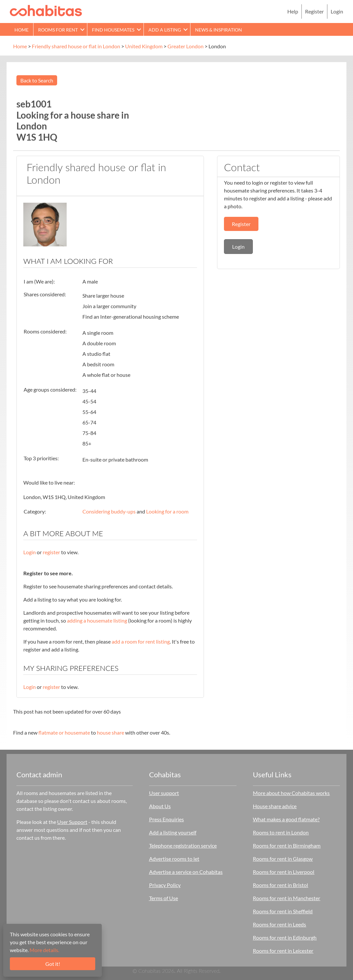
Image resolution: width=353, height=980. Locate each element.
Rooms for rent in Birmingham (287, 845)
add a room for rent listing (141, 641)
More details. (44, 950)
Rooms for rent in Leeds (279, 924)
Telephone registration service (183, 845)
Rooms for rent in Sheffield (283, 911)
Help (293, 11)
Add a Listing (165, 30)
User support (164, 793)
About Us (160, 806)
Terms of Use (164, 898)
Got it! (53, 964)
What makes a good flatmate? (286, 819)
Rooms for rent (58, 30)
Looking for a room (167, 511)
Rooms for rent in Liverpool (284, 872)
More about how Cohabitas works (291, 793)
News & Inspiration (219, 30)
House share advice (275, 806)
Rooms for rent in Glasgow (283, 859)
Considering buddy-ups (109, 511)
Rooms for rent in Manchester (287, 898)
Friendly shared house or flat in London (76, 46)
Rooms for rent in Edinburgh (285, 937)
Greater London (186, 46)
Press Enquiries (166, 819)
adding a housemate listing (97, 620)
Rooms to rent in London (281, 832)
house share (110, 732)
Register (314, 11)
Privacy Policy (165, 885)
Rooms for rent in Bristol (280, 885)
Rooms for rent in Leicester (283, 951)
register (51, 552)
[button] (82, 29)
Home (22, 30)
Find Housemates (113, 30)
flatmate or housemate (64, 732)
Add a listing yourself (173, 832)
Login (337, 11)
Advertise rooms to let (174, 859)
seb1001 (34, 104)
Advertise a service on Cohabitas (186, 872)
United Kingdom (144, 46)
